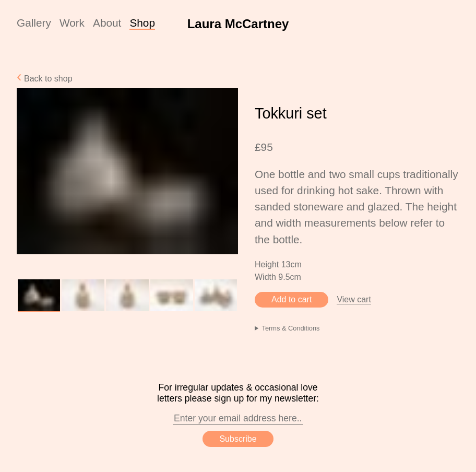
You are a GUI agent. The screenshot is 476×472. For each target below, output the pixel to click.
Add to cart (291, 299)
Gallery (34, 23)
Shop (142, 23)
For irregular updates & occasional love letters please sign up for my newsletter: (238, 404)
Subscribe (238, 439)
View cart (354, 299)
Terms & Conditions (291, 328)
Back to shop (47, 79)
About (107, 23)
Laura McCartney (238, 24)
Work (72, 23)
